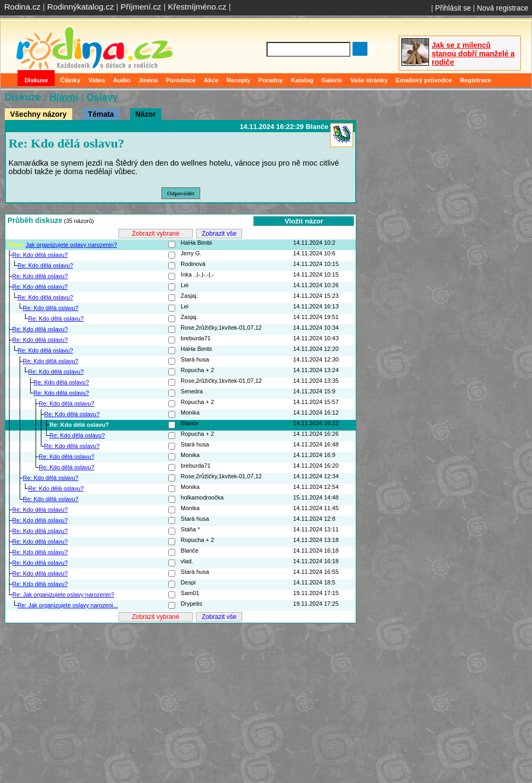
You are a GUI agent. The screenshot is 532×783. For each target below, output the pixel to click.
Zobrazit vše (219, 234)
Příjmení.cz (141, 7)
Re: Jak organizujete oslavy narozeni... (68, 605)
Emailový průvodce (424, 80)
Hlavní (64, 97)
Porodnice (181, 80)
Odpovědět (181, 193)
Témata (101, 114)
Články (71, 80)
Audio (122, 80)
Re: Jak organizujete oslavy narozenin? (63, 595)
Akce (211, 80)
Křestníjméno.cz (197, 7)
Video (97, 80)
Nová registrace (503, 8)
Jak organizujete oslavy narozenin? (71, 245)
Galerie (332, 80)
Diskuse (36, 80)
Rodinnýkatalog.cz (81, 7)
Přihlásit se (453, 8)
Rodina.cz (22, 7)
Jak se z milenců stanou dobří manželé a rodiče (473, 54)
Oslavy (102, 97)
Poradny (271, 80)
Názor (146, 114)
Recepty (239, 80)
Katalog (302, 80)
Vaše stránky (369, 80)
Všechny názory (38, 114)
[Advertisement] (181, 699)
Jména (148, 80)
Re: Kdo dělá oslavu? (40, 255)
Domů (10, 80)
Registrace (475, 80)
